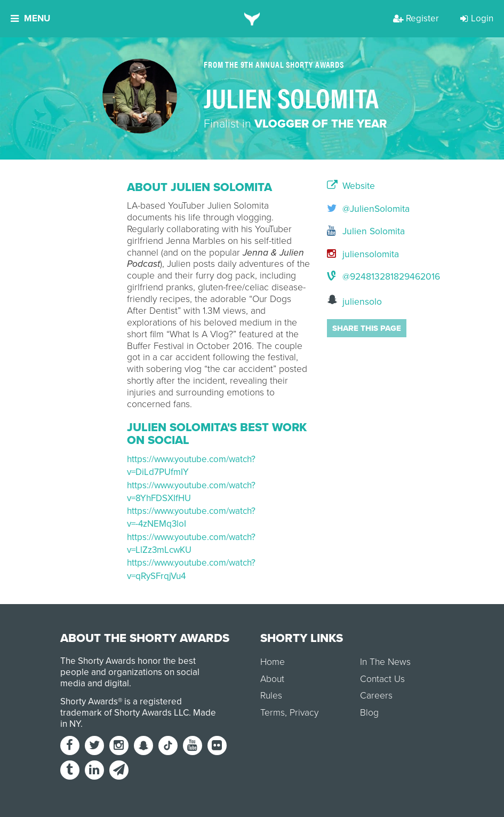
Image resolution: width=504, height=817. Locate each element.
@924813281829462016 (352, 277)
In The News (385, 662)
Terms (273, 713)
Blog (369, 713)
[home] (252, 19)
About (272, 679)
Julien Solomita (352, 231)
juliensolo (352, 301)
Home (273, 662)
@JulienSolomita (352, 209)
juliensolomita (352, 254)
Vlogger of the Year (321, 124)
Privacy (304, 713)
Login (477, 18)
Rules (271, 696)
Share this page (367, 328)
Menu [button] (30, 18)
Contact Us (382, 679)
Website (351, 186)
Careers (376, 696)
